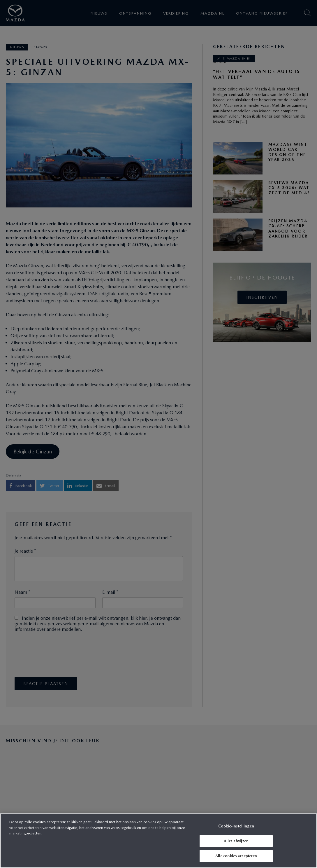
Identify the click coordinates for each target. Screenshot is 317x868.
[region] (158, 841)
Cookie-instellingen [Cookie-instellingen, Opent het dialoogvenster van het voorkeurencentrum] (236, 826)
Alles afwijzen (236, 841)
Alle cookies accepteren (236, 856)
